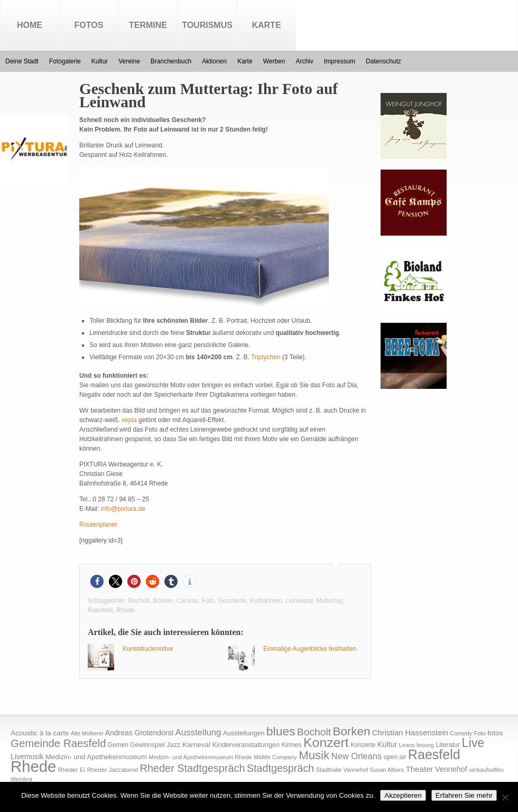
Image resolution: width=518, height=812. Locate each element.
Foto (208, 601)
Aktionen (214, 61)
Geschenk (232, 601)
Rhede (126, 610)
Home (30, 25)
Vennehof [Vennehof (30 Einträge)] (451, 769)
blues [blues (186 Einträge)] (281, 731)
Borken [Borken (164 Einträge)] (351, 731)
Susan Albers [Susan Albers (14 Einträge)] (387, 770)
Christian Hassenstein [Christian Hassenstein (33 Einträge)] (410, 733)
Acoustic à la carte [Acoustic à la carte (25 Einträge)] (40, 733)
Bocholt (139, 601)
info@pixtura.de (123, 509)
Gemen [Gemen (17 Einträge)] (118, 745)
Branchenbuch (171, 61)
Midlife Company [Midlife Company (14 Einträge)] (275, 757)
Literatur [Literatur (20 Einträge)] (448, 745)
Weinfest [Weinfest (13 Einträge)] (21, 779)
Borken (163, 601)
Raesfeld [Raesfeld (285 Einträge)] (434, 754)
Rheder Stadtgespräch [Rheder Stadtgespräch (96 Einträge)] (193, 768)
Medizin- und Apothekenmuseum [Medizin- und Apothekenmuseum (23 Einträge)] (96, 757)
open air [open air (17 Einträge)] (395, 757)
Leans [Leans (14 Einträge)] (407, 745)
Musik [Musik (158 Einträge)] (314, 755)
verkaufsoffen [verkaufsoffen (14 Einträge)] (486, 770)
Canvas (187, 601)
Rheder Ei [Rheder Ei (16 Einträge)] (72, 770)
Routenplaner (98, 525)
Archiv (304, 61)
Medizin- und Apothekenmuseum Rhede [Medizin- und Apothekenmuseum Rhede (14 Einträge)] (200, 757)
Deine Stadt (22, 61)
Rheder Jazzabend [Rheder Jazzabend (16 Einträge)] (112, 770)
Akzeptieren (403, 795)
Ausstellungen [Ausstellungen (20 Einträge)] (244, 733)
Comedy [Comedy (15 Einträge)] (461, 733)
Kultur (100, 61)
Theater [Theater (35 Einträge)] (419, 769)
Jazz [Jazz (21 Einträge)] (173, 745)
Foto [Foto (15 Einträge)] (479, 733)
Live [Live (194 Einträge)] (473, 743)
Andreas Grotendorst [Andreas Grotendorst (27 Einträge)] (140, 733)
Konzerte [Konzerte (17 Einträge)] (363, 745)
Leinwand (299, 601)
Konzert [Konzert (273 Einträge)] (326, 743)
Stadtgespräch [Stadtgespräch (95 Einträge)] (280, 768)
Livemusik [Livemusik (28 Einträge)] (27, 757)
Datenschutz (383, 61)
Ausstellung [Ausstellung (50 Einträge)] (198, 732)
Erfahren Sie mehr (464, 795)
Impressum (340, 61)
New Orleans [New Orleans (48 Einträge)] (356, 756)
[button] (97, 581)
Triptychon (266, 357)
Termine (148, 25)
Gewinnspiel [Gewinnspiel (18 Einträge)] (147, 745)
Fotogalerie (65, 61)
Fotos (89, 25)
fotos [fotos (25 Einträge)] (495, 733)
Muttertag (330, 601)
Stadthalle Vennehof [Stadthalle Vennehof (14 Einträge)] (342, 770)
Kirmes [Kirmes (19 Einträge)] (291, 745)
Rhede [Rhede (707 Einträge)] (33, 766)
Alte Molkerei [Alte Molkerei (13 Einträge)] (87, 733)
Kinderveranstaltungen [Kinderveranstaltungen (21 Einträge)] (246, 745)
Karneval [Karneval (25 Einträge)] (196, 745)
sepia (129, 420)
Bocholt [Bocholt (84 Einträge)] (314, 732)
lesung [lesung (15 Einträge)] (425, 745)
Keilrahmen (266, 601)
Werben (274, 61)
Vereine (129, 61)
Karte (266, 25)
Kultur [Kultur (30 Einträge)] (387, 744)
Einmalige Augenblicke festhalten (310, 649)
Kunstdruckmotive (148, 649)
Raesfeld (100, 610)
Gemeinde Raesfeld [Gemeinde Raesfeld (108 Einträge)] (58, 743)
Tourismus (207, 25)
